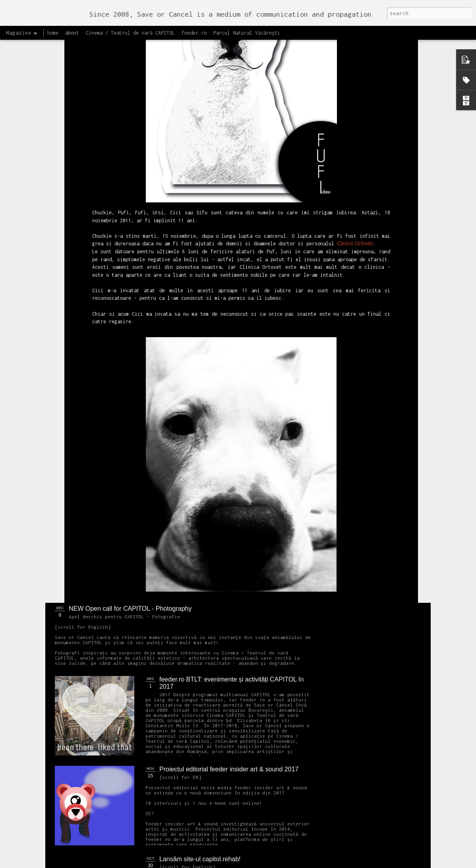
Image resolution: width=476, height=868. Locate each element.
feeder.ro (194, 33)
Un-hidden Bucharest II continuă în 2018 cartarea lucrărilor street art (195, 373)
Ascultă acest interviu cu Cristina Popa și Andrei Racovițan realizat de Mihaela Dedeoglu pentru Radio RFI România (289, 380)
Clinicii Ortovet (355, 58)
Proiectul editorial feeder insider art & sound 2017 (229, 769)
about (72, 33)
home (53, 33)
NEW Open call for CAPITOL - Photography (130, 609)
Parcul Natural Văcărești (247, 33)
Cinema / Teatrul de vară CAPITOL (130, 33)
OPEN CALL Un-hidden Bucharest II (96, 366)
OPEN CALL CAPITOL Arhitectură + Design (221, 429)
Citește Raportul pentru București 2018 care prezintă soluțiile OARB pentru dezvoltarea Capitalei (383, 376)
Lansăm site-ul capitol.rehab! (200, 859)
